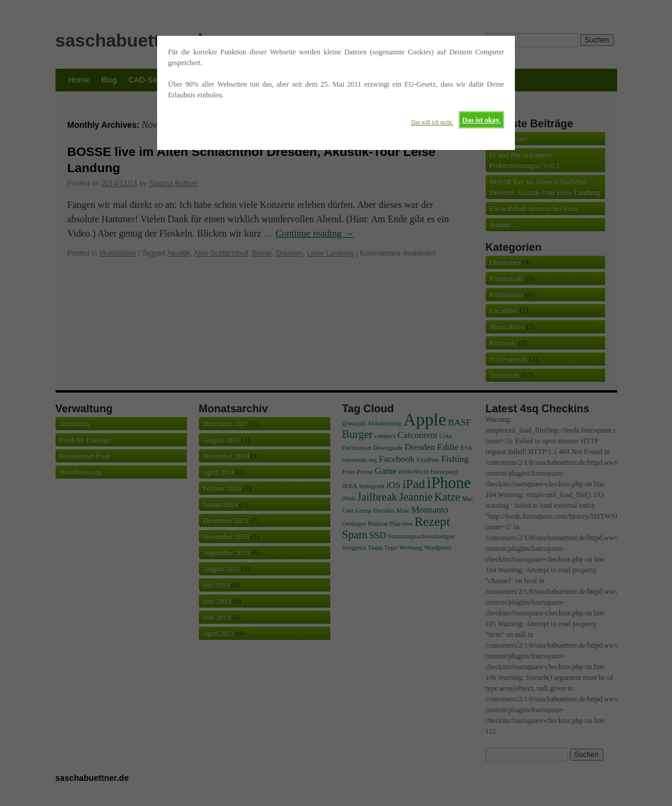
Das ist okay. (481, 120)
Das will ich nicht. (432, 122)
